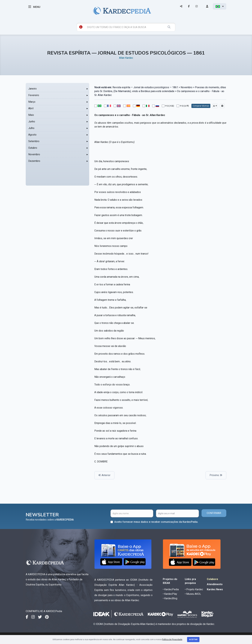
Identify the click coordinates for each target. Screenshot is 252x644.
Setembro (34, 141)
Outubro (33, 148)
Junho (32, 122)
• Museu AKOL (193, 594)
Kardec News (215, 589)
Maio (31, 115)
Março (32, 102)
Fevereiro (34, 95)
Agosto (32, 135)
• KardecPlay (170, 594)
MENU (34, 7)
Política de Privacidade (172, 640)
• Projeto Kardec (194, 589)
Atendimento (215, 584)
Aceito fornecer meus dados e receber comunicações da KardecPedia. (156, 522)
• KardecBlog (170, 598)
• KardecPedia (171, 589)
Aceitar (193, 640)
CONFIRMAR (214, 513)
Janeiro (32, 89)
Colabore (212, 579)
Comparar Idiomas (201, 106)
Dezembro (34, 161)
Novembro (34, 154)
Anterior (104, 475)
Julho (31, 128)
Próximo (216, 475)
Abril (31, 108)
